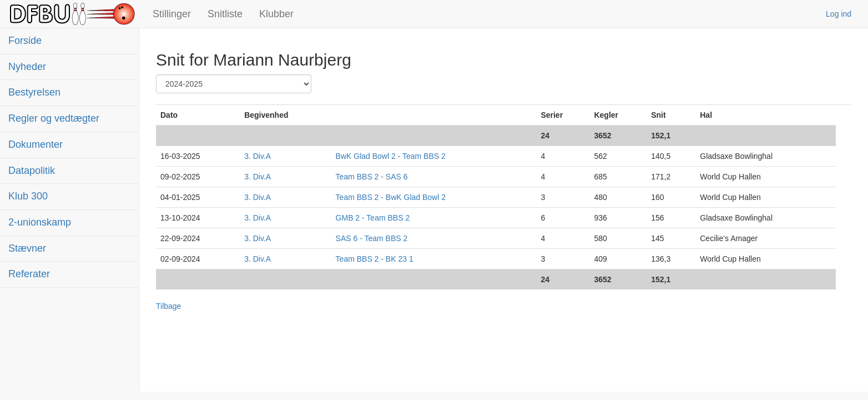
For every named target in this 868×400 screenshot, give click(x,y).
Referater (29, 274)
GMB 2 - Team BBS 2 (373, 218)
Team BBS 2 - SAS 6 (372, 177)
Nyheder (27, 67)
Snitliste (225, 14)
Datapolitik (32, 171)
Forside (25, 41)
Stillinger (172, 14)
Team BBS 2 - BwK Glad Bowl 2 (391, 197)
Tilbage (168, 306)
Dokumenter (36, 144)
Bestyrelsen (34, 92)
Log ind (839, 14)
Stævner (27, 248)
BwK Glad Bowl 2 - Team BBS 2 (391, 156)
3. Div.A (258, 156)
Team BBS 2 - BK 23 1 (375, 259)
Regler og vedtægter (54, 118)
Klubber (276, 14)
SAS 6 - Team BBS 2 (372, 238)
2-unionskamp (40, 222)
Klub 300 (28, 196)
